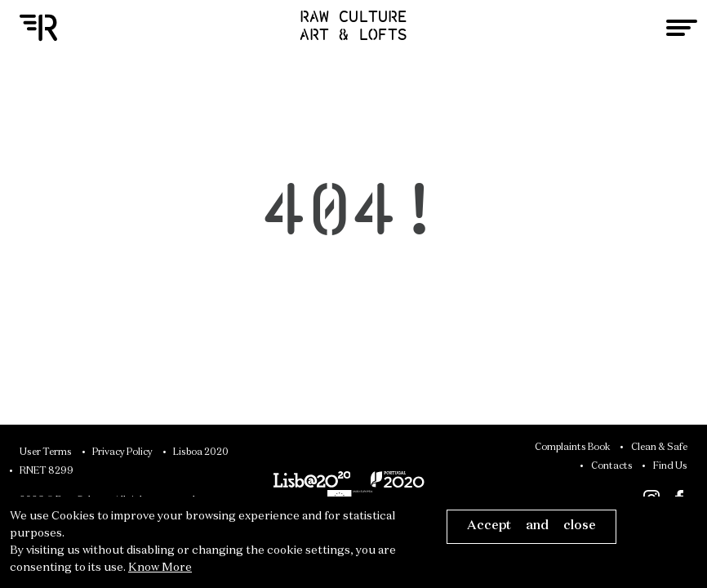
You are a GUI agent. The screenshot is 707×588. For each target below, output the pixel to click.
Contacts (612, 466)
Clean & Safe (659, 448)
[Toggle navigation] (682, 28)
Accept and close (531, 526)
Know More (160, 568)
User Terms (46, 452)
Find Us (670, 466)
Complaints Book (573, 448)
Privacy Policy (122, 452)
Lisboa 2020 (201, 452)
